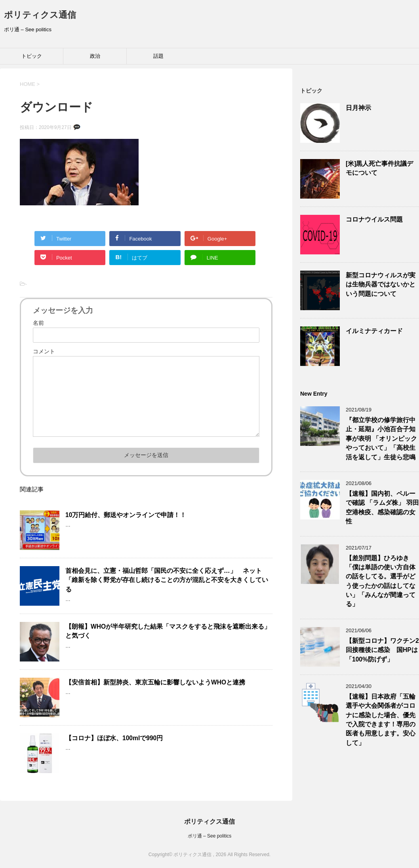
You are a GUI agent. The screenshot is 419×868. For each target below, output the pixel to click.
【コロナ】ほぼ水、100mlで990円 (114, 738)
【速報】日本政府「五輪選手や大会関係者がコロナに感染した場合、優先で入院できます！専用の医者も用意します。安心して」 (381, 720)
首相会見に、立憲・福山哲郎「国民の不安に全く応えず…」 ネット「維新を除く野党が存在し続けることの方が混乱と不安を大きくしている (167, 580)
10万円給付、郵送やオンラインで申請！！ (126, 515)
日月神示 (358, 108)
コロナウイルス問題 (374, 219)
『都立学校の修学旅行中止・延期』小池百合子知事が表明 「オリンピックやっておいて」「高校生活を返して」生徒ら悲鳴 (381, 439)
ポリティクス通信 (40, 15)
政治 (95, 56)
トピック (32, 56)
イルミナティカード (374, 331)
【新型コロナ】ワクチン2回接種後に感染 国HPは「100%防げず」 (382, 650)
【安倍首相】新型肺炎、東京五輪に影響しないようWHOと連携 (155, 682)
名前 (38, 323)
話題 (158, 56)
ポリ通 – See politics (210, 836)
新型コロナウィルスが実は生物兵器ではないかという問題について (381, 284)
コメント (44, 351)
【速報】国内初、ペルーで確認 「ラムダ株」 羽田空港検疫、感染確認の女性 (382, 507)
